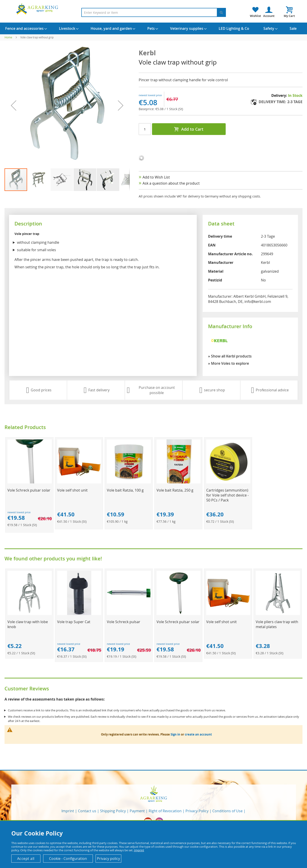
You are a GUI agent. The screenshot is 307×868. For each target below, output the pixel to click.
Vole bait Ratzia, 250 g (175, 490)
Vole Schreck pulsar (124, 622)
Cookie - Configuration (68, 859)
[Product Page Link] (29, 482)
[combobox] (154, 12)
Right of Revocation (165, 811)
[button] (14, 105)
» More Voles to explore (228, 363)
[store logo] (38, 9)
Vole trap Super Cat (74, 622)
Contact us (87, 811)
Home (8, 37)
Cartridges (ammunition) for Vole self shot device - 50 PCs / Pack (227, 495)
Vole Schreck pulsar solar (29, 490)
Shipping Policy (113, 811)
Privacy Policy (197, 811)
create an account (198, 734)
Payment (137, 811)
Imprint (68, 811)
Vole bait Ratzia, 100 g (125, 490)
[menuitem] (24, 28)
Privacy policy (108, 859)
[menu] (153, 28)
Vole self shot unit (72, 490)
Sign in (175, 734)
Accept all (26, 859)
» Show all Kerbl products (230, 356)
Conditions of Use (227, 811)
